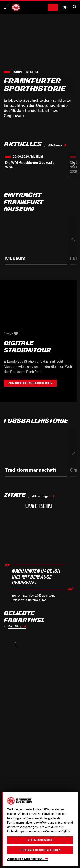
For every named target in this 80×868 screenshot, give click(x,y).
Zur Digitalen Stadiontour (30, 383)
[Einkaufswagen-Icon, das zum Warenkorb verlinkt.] (65, 7)
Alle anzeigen (41, 496)
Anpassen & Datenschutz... (26, 859)
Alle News (55, 145)
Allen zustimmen (40, 840)
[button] (74, 7)
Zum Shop (15, 626)
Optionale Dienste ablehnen (40, 850)
